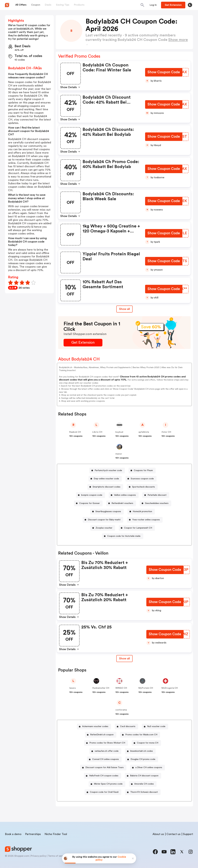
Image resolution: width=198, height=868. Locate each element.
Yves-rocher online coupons (146, 520)
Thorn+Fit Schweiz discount (144, 792)
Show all (124, 658)
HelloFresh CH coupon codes (104, 776)
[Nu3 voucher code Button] (155, 727)
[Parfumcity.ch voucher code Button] (107, 471)
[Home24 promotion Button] (141, 512)
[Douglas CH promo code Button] (142, 759)
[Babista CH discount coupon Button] (143, 776)
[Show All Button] (124, 659)
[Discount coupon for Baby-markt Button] (103, 520)
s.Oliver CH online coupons (149, 767)
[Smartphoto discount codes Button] (105, 487)
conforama (121, 710)
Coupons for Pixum (143, 470)
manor (119, 454)
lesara (72, 688)
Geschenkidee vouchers (157, 503)
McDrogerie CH (170, 688)
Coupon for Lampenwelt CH (138, 528)
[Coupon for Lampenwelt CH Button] (137, 528)
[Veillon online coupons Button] (124, 495)
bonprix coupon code (92, 495)
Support (188, 834)
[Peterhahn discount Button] (156, 495)
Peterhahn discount (157, 495)
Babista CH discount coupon (144, 776)
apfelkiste (144, 432)
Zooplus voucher (104, 528)
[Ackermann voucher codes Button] (94, 727)
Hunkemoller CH (101, 688)
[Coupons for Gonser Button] (88, 503)
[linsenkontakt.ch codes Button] (140, 751)
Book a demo (13, 834)
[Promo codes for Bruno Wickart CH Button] (106, 743)
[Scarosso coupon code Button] (141, 479)
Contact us (173, 834)
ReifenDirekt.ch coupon (102, 735)
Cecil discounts (128, 726)
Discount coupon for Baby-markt (104, 520)
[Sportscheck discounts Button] (142, 487)
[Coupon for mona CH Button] (146, 743)
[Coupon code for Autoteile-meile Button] (123, 536)
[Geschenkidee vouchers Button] (155, 503)
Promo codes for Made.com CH (141, 735)
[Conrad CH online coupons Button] (104, 759)
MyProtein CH (146, 688)
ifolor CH (166, 432)
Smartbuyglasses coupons (108, 512)
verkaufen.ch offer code (107, 751)
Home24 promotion (142, 512)
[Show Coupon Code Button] (164, 73)
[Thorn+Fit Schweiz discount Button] (143, 792)
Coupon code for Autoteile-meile (124, 536)
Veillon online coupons (125, 495)
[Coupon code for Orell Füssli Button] (103, 792)
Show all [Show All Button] (124, 309)
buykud (119, 432)
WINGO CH (121, 688)
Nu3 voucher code (156, 726)
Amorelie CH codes (144, 784)
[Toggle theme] (190, 5)
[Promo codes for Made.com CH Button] (140, 735)
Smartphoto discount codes (107, 487)
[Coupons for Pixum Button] (142, 471)
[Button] (153, 5)
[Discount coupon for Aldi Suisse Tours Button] (103, 768)
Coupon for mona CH (148, 743)
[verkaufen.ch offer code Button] (105, 751)
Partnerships (33, 834)
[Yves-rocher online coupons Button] (145, 520)
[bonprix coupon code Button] (90, 495)
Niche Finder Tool (56, 834)
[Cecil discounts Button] (126, 727)
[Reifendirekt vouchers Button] (121, 503)
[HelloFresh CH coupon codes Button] (102, 776)
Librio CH (97, 432)
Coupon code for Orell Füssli (104, 792)
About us (158, 834)
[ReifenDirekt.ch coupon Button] (101, 735)
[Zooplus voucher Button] (103, 528)
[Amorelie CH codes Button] (143, 784)
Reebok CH (75, 432)
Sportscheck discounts (143, 487)
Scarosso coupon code (142, 479)
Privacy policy (39, 856)
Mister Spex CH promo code (108, 784)
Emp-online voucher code (106, 479)
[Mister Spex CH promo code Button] (107, 784)
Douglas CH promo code (143, 759)
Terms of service (57, 856)
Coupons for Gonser (89, 503)
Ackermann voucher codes (95, 726)
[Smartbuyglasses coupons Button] (107, 512)
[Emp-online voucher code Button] (105, 479)
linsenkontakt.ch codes (142, 751)
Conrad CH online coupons (105, 759)
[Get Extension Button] (83, 343)
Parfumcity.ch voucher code (108, 470)
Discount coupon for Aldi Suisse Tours (104, 767)
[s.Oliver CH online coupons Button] (147, 768)
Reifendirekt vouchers (122, 503)
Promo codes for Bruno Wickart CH (107, 743)
